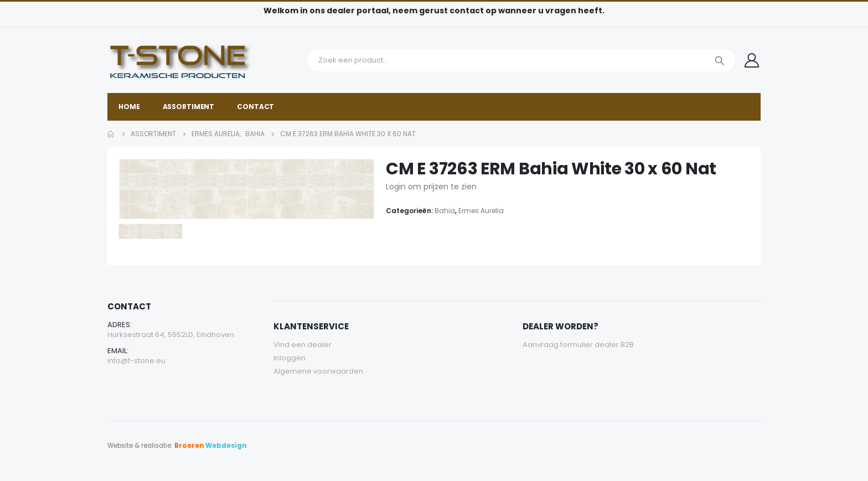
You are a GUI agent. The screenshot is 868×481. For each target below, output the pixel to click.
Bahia (445, 211)
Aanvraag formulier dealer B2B (578, 345)
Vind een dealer (303, 345)
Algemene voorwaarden (318, 371)
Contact (255, 107)
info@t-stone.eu (136, 361)
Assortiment (189, 107)
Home (129, 107)
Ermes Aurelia (481, 211)
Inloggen (290, 358)
